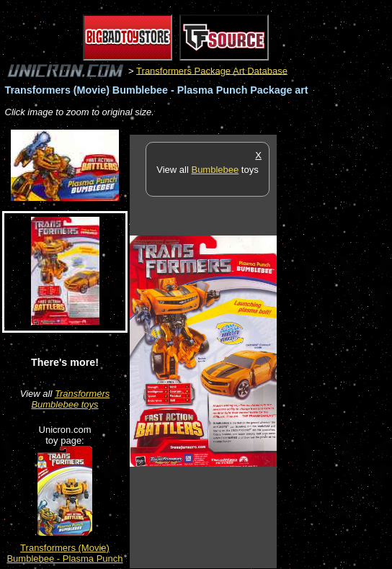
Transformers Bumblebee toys (70, 399)
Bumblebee (215, 170)
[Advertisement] (334, 351)
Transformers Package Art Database (212, 70)
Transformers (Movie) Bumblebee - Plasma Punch (64, 553)
